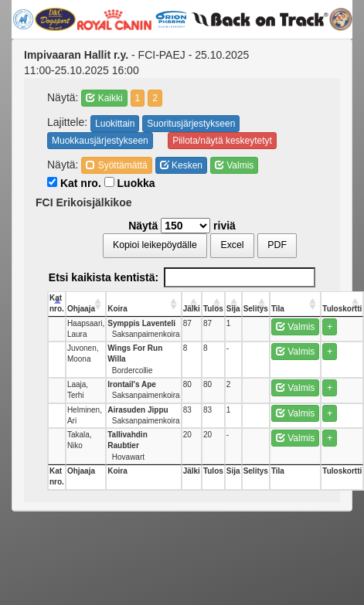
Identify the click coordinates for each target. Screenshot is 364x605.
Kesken (181, 165)
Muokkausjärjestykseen (100, 141)
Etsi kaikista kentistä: (182, 277)
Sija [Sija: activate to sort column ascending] (233, 309)
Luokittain (115, 124)
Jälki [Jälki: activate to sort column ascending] (192, 309)
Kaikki (104, 98)
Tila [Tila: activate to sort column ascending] (278, 309)
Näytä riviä (182, 226)
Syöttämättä (116, 165)
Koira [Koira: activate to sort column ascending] (117, 309)
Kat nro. (74, 183)
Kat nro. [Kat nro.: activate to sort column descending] (57, 303)
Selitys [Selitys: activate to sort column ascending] (256, 309)
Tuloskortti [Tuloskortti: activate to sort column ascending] (342, 309)
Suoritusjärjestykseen (191, 124)
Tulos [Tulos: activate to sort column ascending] (213, 309)
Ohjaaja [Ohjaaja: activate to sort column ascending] (81, 309)
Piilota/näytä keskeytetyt (222, 141)
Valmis (234, 165)
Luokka (130, 183)
